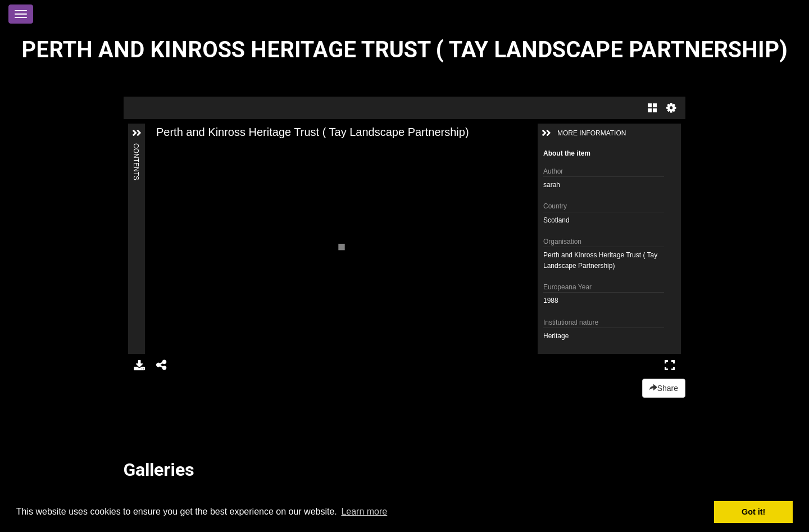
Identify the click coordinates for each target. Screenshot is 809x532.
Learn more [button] (364, 511)
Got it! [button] (753, 512)
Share (664, 388)
